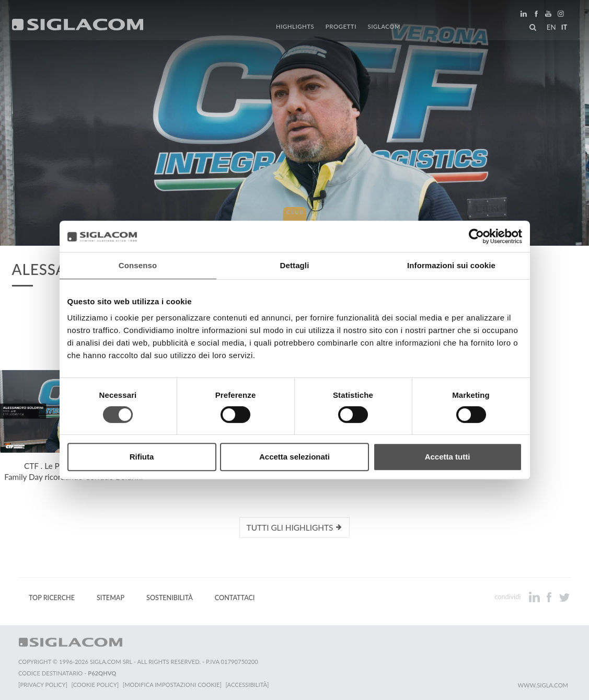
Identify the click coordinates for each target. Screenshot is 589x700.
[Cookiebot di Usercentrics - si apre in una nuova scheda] (476, 236)
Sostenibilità (170, 598)
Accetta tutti (448, 457)
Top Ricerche (52, 598)
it (563, 28)
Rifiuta (142, 457)
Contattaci (235, 598)
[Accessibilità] (248, 685)
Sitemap (111, 598)
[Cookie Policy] (95, 685)
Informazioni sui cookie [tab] (451, 265)
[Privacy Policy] (43, 685)
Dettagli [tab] (295, 265)
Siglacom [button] (387, 27)
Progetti (341, 27)
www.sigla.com (543, 685)
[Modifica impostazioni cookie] (173, 685)
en (550, 28)
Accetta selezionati (294, 457)
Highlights (296, 27)
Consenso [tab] (138, 265)
